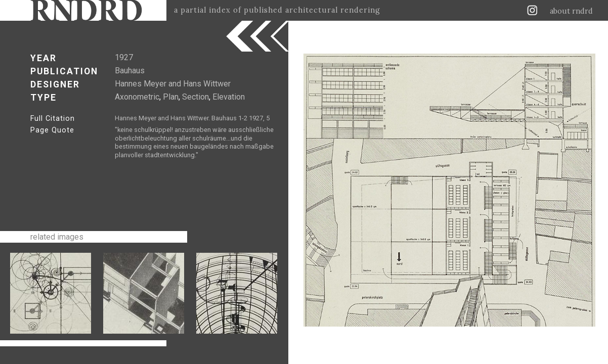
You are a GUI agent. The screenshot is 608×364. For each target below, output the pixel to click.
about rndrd (571, 11)
